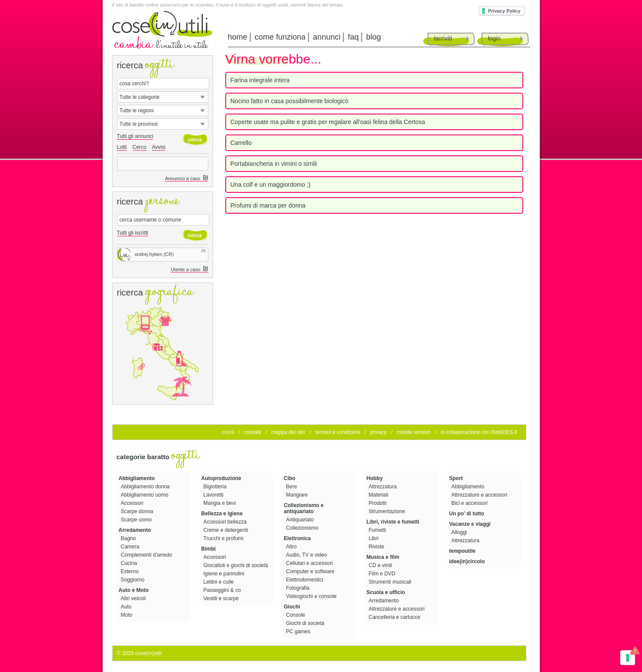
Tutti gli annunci (135, 136)
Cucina (130, 563)
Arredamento (135, 530)
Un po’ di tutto (467, 514)
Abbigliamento (137, 478)
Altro (292, 547)
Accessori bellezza (226, 522)
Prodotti (379, 503)
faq (353, 37)
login (495, 38)
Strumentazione (388, 511)
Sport (456, 478)
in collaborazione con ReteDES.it (479, 432)
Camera (131, 547)
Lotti (122, 147)
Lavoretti (214, 495)
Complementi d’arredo (147, 555)
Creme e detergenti (227, 530)
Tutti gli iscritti (133, 233)
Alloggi (460, 532)
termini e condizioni (338, 432)
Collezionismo (303, 528)
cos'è (228, 432)
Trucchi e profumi (224, 538)
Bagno (129, 538)
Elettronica (298, 538)
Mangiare (298, 495)
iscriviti (443, 38)
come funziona (280, 37)
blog (374, 37)
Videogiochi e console (312, 596)
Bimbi (209, 549)
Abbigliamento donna (146, 487)
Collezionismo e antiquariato (304, 508)
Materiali (380, 495)
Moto (127, 615)
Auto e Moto (134, 590)
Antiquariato (301, 520)
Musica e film (383, 557)
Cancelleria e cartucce (395, 617)
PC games (299, 632)
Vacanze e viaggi (470, 524)
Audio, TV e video (308, 555)
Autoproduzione (221, 478)
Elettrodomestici (306, 580)
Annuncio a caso (186, 179)
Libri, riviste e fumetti (393, 522)
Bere (293, 487)
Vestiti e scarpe (222, 598)
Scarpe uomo (137, 520)
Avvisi (159, 147)
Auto (127, 607)
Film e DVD (383, 574)
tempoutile (463, 551)
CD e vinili (381, 565)
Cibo (290, 478)
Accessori (133, 503)
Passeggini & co (223, 590)
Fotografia (299, 588)
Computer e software (311, 571)
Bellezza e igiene (222, 514)
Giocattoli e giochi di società (237, 565)
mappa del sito (288, 432)
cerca (195, 140)
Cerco (140, 147)
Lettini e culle (219, 582)
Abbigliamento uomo (145, 495)
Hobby (375, 478)
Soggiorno (134, 580)
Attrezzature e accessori (398, 609)
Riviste (377, 547)
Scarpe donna (138, 511)
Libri (374, 538)
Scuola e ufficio (386, 592)
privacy (378, 432)
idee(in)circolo (467, 561)
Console (296, 615)
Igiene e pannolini (225, 574)
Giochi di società (306, 623)
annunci (327, 37)
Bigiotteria (216, 487)
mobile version (413, 432)
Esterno (131, 571)
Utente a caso (190, 270)
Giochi (292, 607)
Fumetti (378, 530)
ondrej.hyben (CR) (146, 254)
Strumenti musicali (391, 582)
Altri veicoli (134, 598)
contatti (252, 432)
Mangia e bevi (221, 503)
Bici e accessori (470, 503)
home (238, 37)
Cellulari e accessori (310, 563)
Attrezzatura (384, 487)
